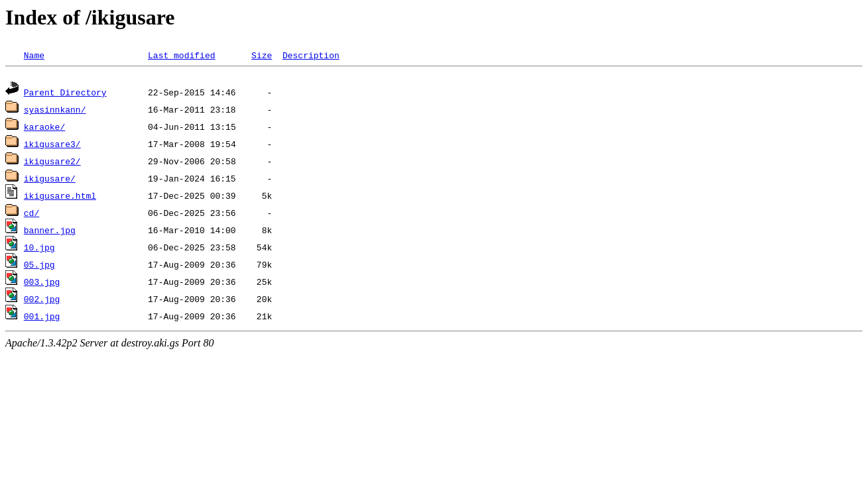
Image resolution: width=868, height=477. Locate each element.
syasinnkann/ (55, 111)
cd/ (31, 215)
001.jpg (42, 318)
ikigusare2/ (52, 163)
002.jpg (42, 301)
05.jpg (39, 266)
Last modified (181, 55)
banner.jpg (50, 232)
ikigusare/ (50, 180)
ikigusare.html (60, 197)
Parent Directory (65, 94)
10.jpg (39, 249)
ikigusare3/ (52, 146)
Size (262, 55)
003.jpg (42, 284)
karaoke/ (44, 129)
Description (311, 55)
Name (34, 55)
